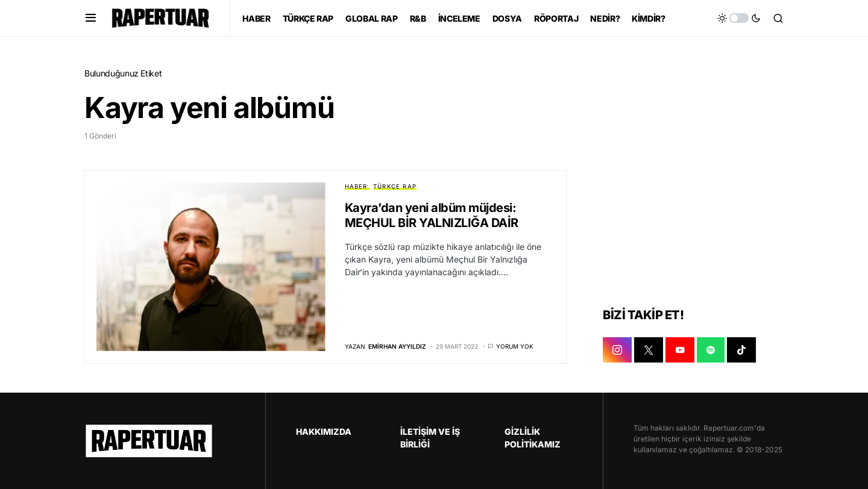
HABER (356, 186)
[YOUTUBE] (680, 350)
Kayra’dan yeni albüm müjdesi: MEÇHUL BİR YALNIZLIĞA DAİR (432, 215)
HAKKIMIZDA (324, 431)
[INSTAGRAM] (617, 350)
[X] (649, 350)
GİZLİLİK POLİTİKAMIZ (533, 438)
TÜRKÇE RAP (395, 186)
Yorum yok (515, 346)
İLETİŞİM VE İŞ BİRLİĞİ (430, 438)
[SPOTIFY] (711, 350)
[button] (91, 18)
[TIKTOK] (741, 350)
